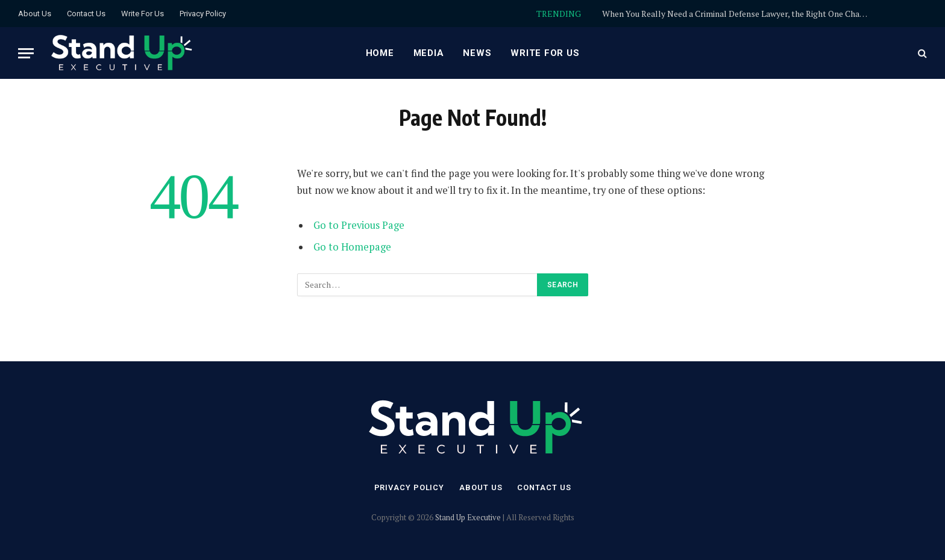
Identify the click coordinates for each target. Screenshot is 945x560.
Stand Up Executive (468, 517)
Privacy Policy (203, 14)
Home (380, 53)
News (477, 53)
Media (429, 53)
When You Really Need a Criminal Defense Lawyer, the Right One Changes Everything (738, 14)
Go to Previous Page (359, 225)
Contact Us (86, 14)
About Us (35, 14)
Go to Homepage (352, 247)
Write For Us (143, 14)
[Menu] (26, 53)
